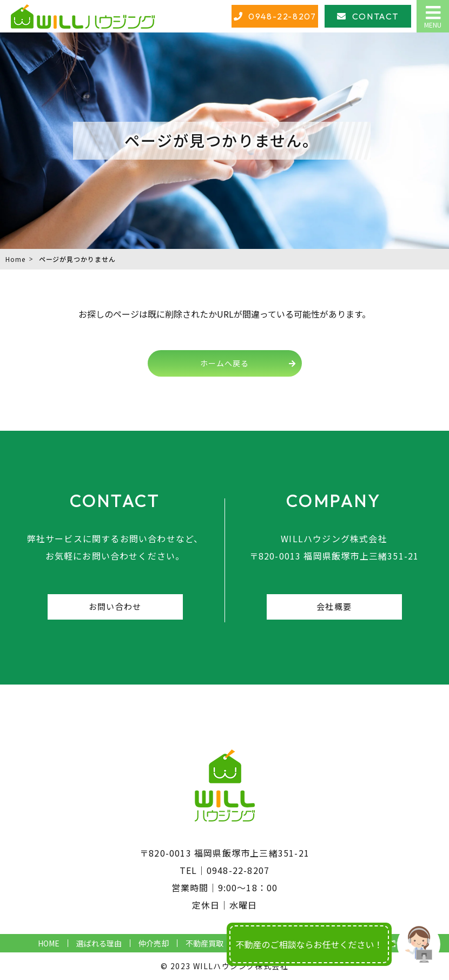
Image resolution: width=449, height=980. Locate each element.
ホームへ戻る (225, 363)
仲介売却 (154, 943)
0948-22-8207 (282, 16)
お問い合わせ (115, 606)
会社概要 (334, 606)
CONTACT (375, 16)
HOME (49, 943)
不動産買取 (204, 943)
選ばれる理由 (99, 943)
